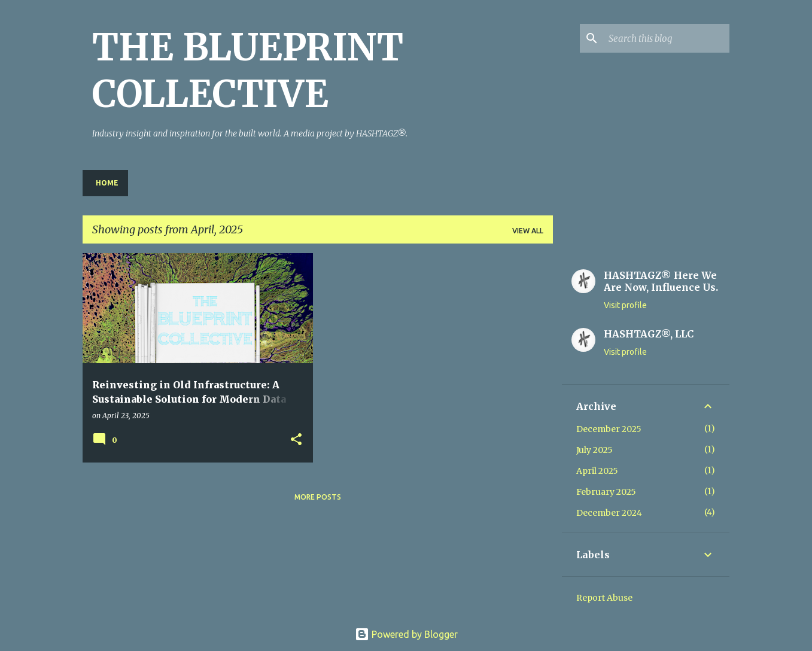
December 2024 (609, 513)
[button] (296, 440)
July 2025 (594, 450)
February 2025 (606, 492)
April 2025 (597, 471)
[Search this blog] (667, 38)
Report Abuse (604, 598)
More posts (318, 497)
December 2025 (609, 429)
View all (528, 231)
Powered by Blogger (406, 634)
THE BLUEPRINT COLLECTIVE (248, 71)
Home (107, 183)
